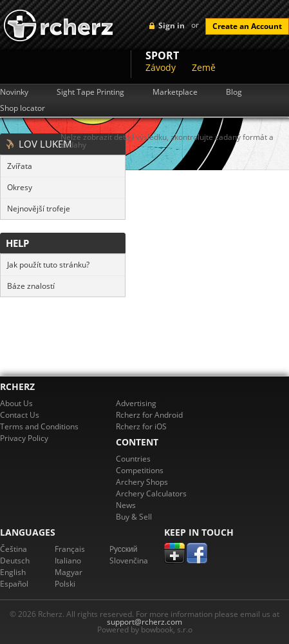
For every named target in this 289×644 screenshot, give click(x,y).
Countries (133, 459)
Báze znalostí (31, 286)
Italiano (68, 561)
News (126, 505)
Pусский (124, 549)
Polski (65, 584)
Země (204, 67)
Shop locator (23, 108)
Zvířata (20, 166)
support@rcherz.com (144, 622)
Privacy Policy (24, 438)
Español (14, 584)
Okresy (20, 187)
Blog (234, 92)
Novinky (14, 92)
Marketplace (175, 92)
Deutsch (15, 561)
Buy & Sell (134, 517)
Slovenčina (129, 561)
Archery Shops (142, 482)
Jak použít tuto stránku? (48, 265)
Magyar (69, 572)
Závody (161, 67)
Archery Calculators (151, 493)
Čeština (14, 549)
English (13, 572)
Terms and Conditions (39, 426)
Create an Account (247, 26)
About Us (16, 403)
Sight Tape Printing (90, 92)
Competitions (140, 470)
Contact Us (20, 415)
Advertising (136, 403)
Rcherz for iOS (141, 426)
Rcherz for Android (149, 415)
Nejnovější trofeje (39, 209)
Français (70, 549)
